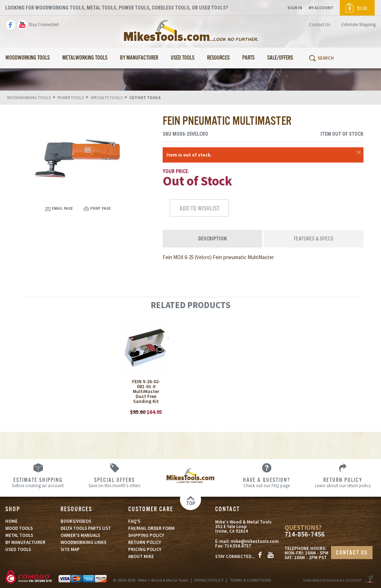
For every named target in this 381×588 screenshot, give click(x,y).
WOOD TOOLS (19, 528)
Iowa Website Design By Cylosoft (332, 580)
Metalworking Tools (85, 58)
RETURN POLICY (145, 542)
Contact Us (319, 24)
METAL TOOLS (19, 535)
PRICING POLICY (145, 549)
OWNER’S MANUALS (80, 535)
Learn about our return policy (343, 482)
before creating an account (38, 482)
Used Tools (183, 58)
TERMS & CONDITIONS (250, 580)
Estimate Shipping (359, 24)
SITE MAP (70, 549)
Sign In (295, 8)
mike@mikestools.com (255, 541)
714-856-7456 (305, 534)
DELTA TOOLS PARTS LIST (86, 528)
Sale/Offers (280, 58)
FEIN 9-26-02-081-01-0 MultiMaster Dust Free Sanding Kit (146, 391)
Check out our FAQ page (267, 482)
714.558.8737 (238, 546)
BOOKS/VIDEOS (76, 521)
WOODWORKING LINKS (83, 542)
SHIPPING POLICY (146, 535)
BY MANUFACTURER (25, 542)
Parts (248, 58)
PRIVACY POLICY (209, 580)
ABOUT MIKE (141, 556)
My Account (321, 8)
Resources (218, 58)
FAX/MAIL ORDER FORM (151, 528)
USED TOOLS (18, 549)
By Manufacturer (139, 58)
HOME (11, 521)
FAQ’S (134, 521)
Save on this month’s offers (114, 482)
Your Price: (176, 171)
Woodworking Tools (27, 58)
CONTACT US (352, 553)
